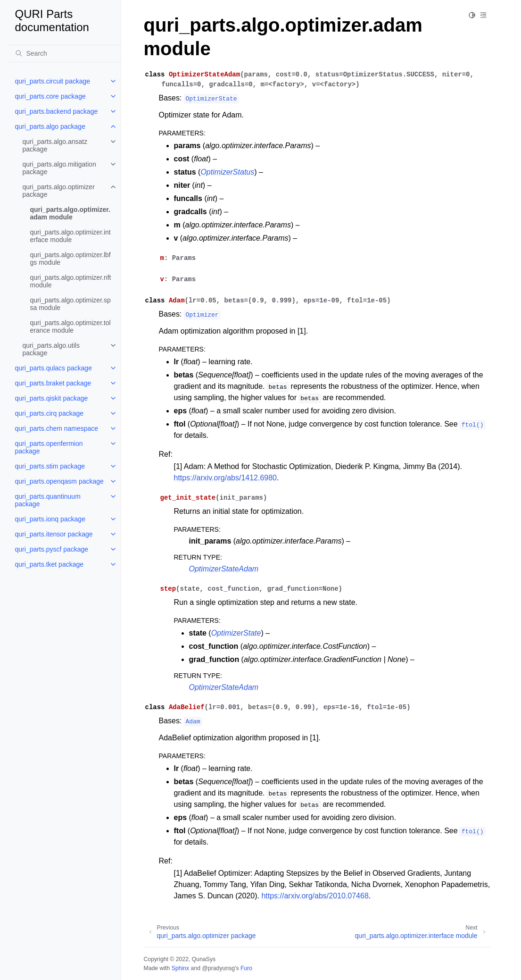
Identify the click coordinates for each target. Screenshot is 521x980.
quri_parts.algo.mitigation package (59, 168)
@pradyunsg (218, 968)
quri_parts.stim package (50, 466)
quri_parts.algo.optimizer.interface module (70, 236)
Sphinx (180, 968)
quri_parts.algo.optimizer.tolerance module (70, 327)
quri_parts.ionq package (50, 519)
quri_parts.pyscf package (52, 549)
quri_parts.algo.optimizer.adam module (70, 213)
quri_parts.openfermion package (49, 447)
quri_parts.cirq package (50, 413)
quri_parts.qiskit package (52, 398)
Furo (246, 968)
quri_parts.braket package (53, 383)
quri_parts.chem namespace (57, 428)
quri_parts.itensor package (54, 534)
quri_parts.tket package (50, 564)
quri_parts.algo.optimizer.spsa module (70, 304)
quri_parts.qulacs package (54, 368)
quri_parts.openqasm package (59, 481)
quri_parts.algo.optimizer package (59, 191)
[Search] (64, 53)
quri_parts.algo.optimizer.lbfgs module (70, 259)
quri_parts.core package (50, 96)
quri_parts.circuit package (53, 81)
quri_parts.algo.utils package (51, 349)
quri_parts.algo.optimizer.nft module (71, 281)
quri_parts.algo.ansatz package (55, 145)
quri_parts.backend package (57, 111)
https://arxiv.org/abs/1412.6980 (226, 478)
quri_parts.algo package (50, 126)
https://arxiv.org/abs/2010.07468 (315, 896)
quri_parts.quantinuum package (48, 500)
